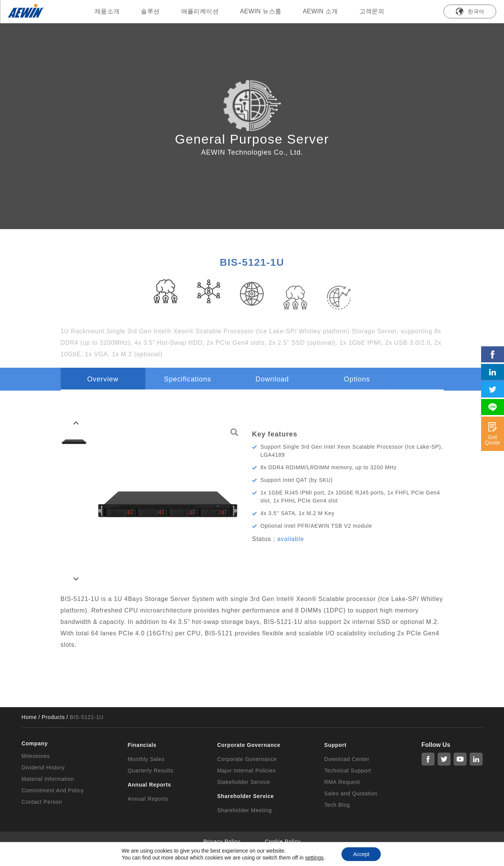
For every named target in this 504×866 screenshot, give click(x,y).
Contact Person (42, 802)
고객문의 (372, 11)
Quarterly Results (151, 771)
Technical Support (348, 771)
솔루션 (150, 11)
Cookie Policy (283, 842)
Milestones (36, 756)
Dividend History (43, 767)
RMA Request (342, 782)
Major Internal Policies (246, 771)
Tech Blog (337, 805)
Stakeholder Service (244, 782)
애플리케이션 (200, 11)
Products (53, 717)
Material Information (48, 779)
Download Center (347, 759)
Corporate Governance (247, 759)
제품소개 (107, 11)
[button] (76, 423)
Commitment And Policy (53, 790)
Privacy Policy (222, 842)
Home (29, 717)
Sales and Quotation (351, 793)
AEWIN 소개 (320, 11)
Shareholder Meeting (244, 810)
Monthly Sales (146, 759)
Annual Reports (148, 799)
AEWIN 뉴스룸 (261, 11)
